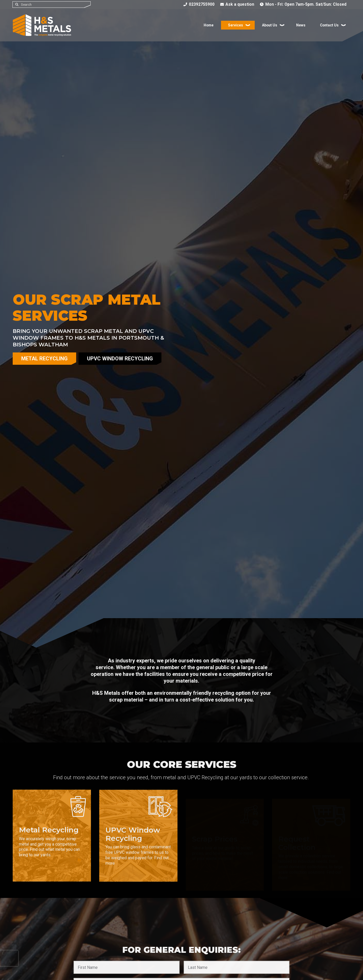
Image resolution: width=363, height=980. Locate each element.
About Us (268, 26)
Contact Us (329, 26)
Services (234, 26)
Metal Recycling (44, 359)
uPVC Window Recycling (120, 359)
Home (207, 26)
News (300, 26)
